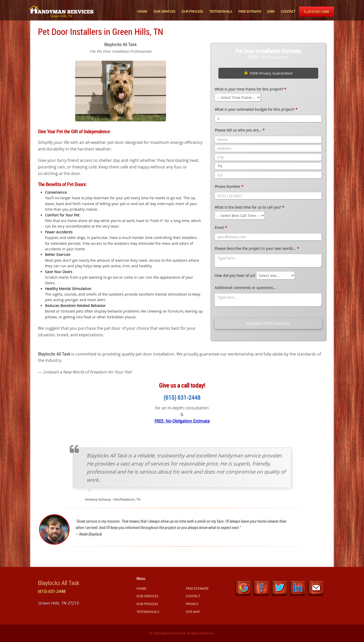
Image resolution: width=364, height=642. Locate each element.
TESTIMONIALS (221, 11)
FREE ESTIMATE (250, 11)
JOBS (271, 11)
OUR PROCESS (192, 11)
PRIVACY (192, 604)
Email (221, 227)
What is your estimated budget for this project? (256, 109)
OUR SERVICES (164, 11)
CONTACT (288, 11)
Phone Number (229, 186)
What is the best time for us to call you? (249, 207)
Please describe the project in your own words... (257, 248)
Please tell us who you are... (240, 130)
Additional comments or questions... (245, 288)
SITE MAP (193, 612)
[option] (120, 90)
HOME (142, 11)
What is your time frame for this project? (250, 89)
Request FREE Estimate (268, 323)
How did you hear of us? (235, 275)
